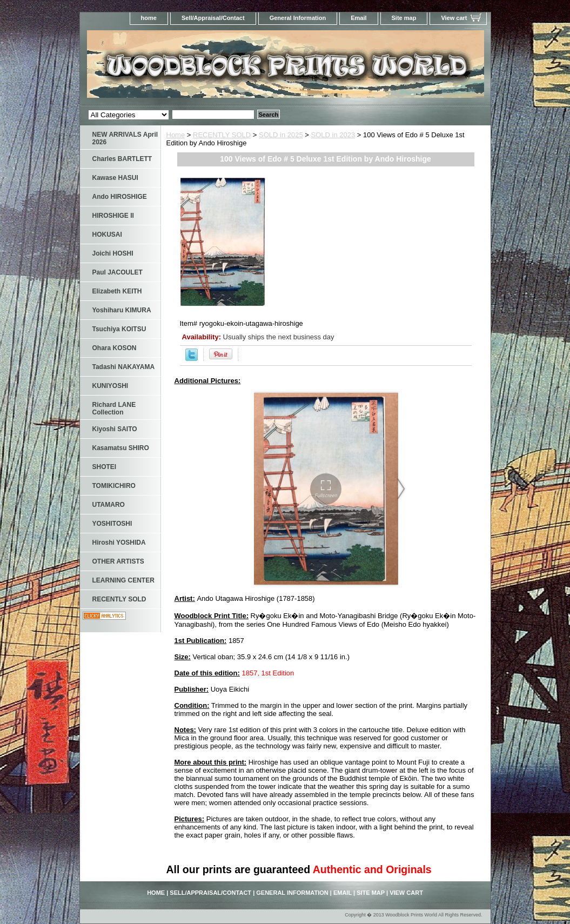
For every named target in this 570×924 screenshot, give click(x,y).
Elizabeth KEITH (117, 291)
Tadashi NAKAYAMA (124, 367)
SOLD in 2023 (333, 135)
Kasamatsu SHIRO (121, 448)
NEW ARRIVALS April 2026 (125, 138)
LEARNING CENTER (123, 580)
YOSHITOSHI (112, 524)
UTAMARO (109, 505)
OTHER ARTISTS (118, 561)
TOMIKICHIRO (114, 486)
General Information (298, 18)
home (149, 18)
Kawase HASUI (115, 178)
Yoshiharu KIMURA (122, 310)
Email (358, 18)
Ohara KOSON (115, 348)
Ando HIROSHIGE (120, 197)
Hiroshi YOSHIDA (119, 543)
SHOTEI (105, 467)
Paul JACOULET (118, 272)
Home (176, 135)
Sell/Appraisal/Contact (213, 18)
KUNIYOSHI (110, 386)
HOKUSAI (107, 235)
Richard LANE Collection (114, 409)
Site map (404, 18)
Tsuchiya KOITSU (119, 329)
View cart (454, 18)
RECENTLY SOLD (222, 135)
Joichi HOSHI (113, 253)
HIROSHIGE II (113, 216)
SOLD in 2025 (281, 135)
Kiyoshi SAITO (115, 429)
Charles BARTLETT (122, 159)
